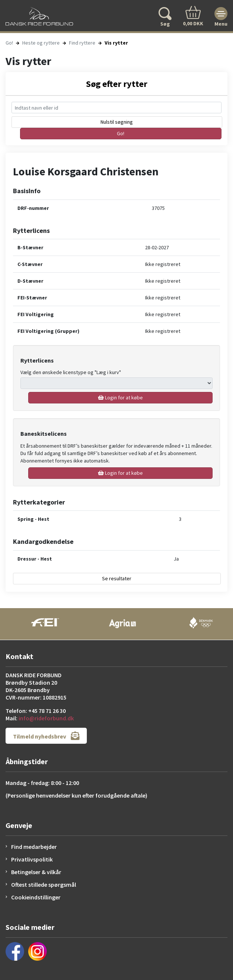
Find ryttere (82, 43)
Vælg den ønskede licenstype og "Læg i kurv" (71, 372)
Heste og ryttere (41, 43)
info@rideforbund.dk (46, 718)
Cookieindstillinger (36, 897)
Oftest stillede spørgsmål (44, 885)
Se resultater (117, 578)
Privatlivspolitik (32, 859)
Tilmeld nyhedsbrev (46, 736)
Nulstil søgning (117, 122)
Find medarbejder (34, 847)
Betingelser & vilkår (36, 872)
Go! (9, 43)
